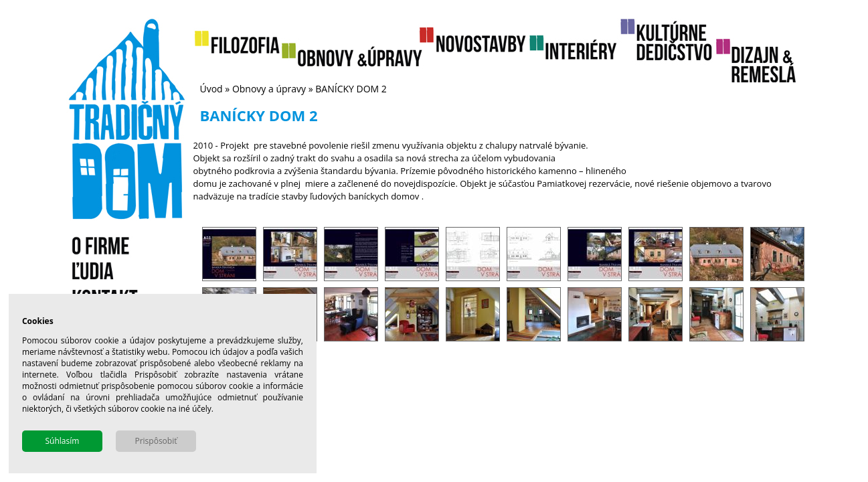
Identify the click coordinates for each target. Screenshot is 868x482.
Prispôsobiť (156, 441)
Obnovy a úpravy (269, 89)
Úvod (211, 89)
